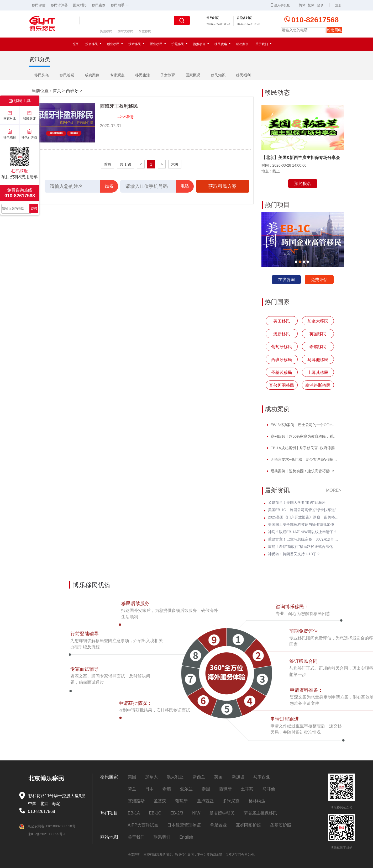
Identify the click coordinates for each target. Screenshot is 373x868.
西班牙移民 (282, 360)
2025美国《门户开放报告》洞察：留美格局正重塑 (305, 517)
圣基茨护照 (281, 825)
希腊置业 (218, 825)
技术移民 (136, 44)
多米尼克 (231, 801)
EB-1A (134, 813)
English (186, 837)
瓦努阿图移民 (282, 385)
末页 (175, 164)
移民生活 (143, 75)
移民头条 (42, 75)
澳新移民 (282, 334)
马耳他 (269, 789)
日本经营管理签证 (184, 825)
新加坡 (238, 777)
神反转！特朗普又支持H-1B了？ (294, 554)
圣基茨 (160, 801)
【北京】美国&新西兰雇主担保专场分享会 (301, 158)
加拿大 (151, 777)
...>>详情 (125, 117)
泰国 (206, 789)
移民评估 (39, 5)
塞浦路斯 (136, 801)
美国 (132, 777)
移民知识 (218, 75)
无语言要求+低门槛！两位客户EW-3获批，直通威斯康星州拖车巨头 (304, 459)
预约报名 (303, 184)
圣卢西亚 (205, 801)
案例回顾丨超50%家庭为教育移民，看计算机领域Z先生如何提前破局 (304, 436)
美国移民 (106, 31)
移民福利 (243, 75)
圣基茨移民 (282, 372)
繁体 (311, 5)
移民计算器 (59, 5)
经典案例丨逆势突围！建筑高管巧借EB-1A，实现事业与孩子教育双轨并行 (304, 471)
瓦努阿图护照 (248, 825)
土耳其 (247, 789)
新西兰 (199, 777)
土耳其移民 (318, 372)
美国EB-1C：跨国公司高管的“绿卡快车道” (302, 510)
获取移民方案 (223, 186)
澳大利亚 (175, 777)
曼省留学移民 (222, 813)
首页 (75, 44)
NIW (196, 813)
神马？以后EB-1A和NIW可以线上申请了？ (303, 532)
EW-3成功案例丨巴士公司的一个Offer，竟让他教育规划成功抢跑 (304, 425)
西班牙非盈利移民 (119, 106)
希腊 (167, 789)
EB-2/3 (177, 813)
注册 (338, 5)
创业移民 (115, 44)
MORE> (333, 490)
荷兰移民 (145, 31)
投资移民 (93, 44)
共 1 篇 (125, 164)
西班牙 (72, 91)
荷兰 (132, 789)
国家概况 (193, 75)
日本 (149, 789)
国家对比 (80, 5)
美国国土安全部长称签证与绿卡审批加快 (301, 525)
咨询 (34, 208)
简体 (302, 5)
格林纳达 (257, 801)
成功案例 (242, 44)
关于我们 (264, 44)
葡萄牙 (181, 801)
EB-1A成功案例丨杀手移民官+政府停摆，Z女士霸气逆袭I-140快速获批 (304, 448)
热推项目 (201, 44)
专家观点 (117, 75)
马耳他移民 (318, 360)
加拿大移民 (125, 31)
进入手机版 (280, 5)
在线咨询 (286, 280)
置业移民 (158, 44)
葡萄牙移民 (282, 347)
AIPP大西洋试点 (143, 825)
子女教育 (168, 75)
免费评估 (319, 280)
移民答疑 (67, 75)
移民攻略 (223, 44)
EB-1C (155, 813)
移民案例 (99, 5)
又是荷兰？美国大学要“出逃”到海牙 (297, 502)
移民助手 (121, 5)
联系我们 (162, 837)
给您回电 (334, 30)
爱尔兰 (186, 789)
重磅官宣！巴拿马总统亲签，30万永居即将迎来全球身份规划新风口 (305, 539)
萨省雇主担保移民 (260, 813)
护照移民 (180, 44)
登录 (320, 5)
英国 (218, 777)
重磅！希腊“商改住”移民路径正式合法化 (300, 547)
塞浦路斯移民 (318, 385)
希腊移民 (318, 347)
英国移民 (318, 334)
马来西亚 (262, 777)
